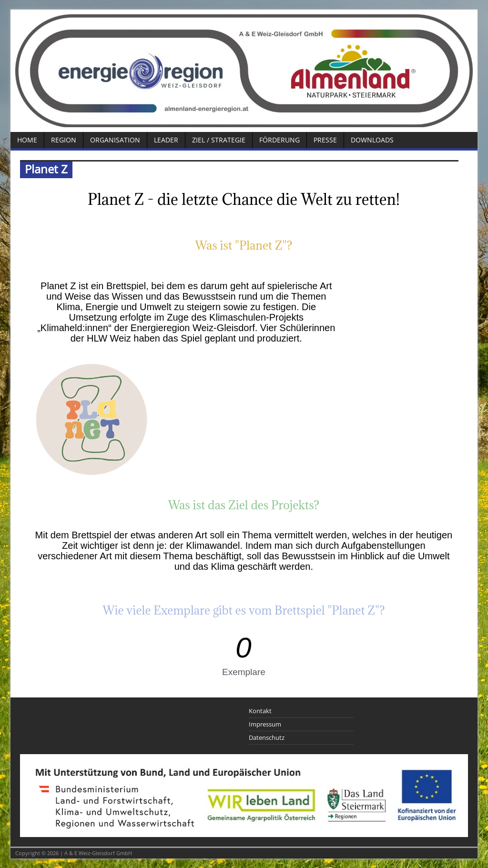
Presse (325, 140)
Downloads (372, 140)
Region (64, 140)
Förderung (280, 140)
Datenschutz (267, 737)
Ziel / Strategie (219, 140)
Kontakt (260, 711)
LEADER (166, 140)
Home (27, 140)
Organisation (115, 140)
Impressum (265, 724)
